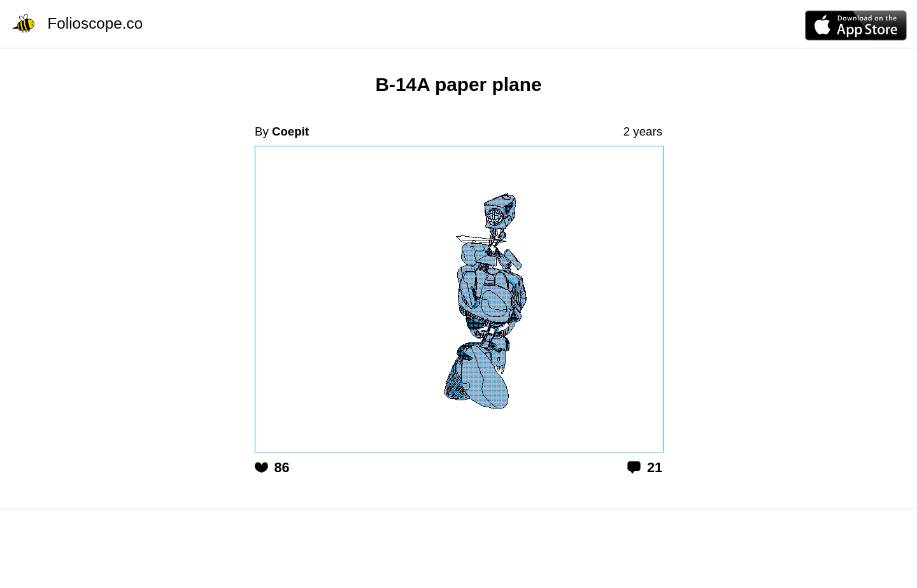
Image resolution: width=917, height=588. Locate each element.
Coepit (290, 131)
